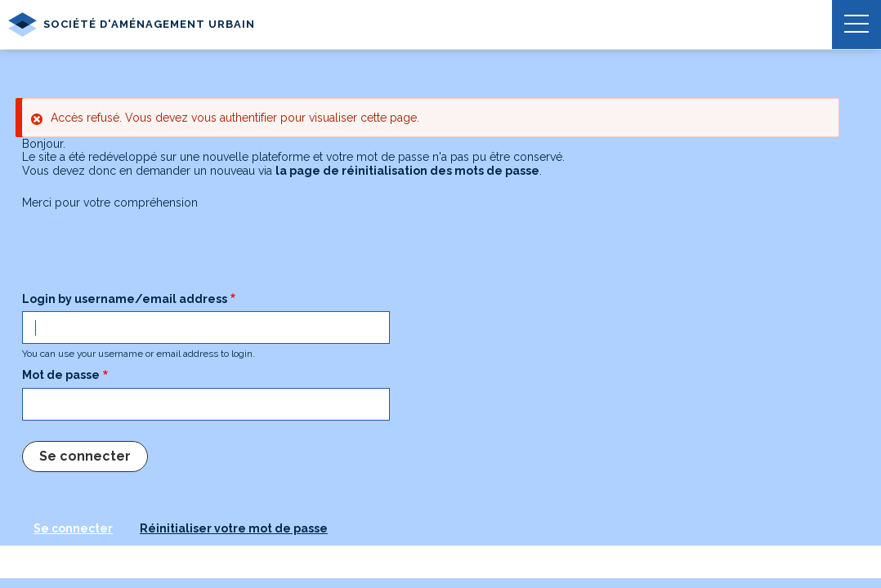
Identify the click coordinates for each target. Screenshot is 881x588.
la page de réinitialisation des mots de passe (407, 171)
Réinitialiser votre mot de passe (234, 528)
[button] (856, 24)
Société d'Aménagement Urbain (132, 24)
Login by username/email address (125, 299)
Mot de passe (61, 375)
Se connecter (73, 528)
